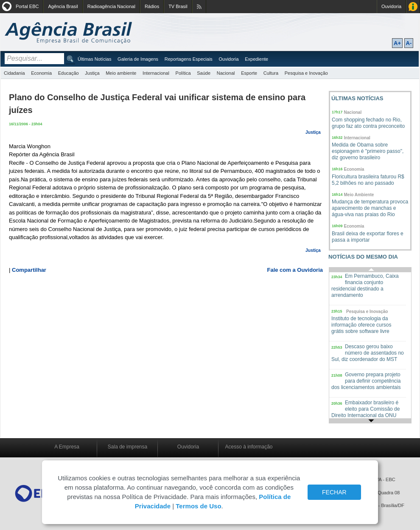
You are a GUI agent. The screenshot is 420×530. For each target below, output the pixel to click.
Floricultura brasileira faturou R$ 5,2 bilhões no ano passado (368, 180)
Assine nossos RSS (199, 7)
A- (409, 43)
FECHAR (334, 492)
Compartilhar (29, 270)
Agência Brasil (63, 6)
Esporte (249, 73)
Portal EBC (27, 6)
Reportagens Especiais (189, 59)
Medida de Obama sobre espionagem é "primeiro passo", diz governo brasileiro (368, 151)
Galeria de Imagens (138, 59)
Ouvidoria (391, 6)
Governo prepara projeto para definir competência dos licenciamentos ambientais (366, 381)
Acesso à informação (249, 447)
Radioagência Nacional (111, 6)
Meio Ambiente (359, 195)
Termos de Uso (198, 506)
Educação (69, 73)
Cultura (271, 73)
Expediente (256, 59)
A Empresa (67, 447)
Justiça (92, 73)
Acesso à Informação (413, 7)
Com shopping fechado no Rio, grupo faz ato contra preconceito (368, 123)
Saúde (204, 73)
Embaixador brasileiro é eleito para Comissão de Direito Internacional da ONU (365, 409)
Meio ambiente (121, 73)
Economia (41, 73)
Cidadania (14, 73)
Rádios (152, 6)
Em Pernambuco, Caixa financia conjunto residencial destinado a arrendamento (365, 286)
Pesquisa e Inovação (306, 73)
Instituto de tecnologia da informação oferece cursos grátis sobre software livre (361, 325)
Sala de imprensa (127, 447)
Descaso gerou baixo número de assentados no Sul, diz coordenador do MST (368, 353)
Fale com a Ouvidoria (295, 270)
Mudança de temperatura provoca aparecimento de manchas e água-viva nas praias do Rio (370, 208)
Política (183, 73)
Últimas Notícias (94, 59)
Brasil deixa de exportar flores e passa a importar (368, 237)
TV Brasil (178, 6)
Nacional (226, 73)
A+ (397, 43)
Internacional (156, 73)
